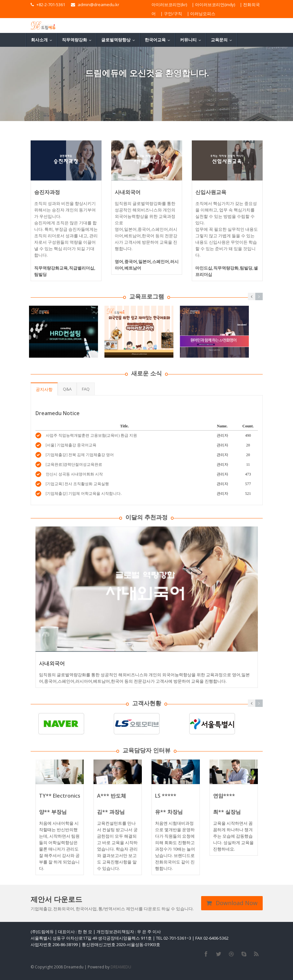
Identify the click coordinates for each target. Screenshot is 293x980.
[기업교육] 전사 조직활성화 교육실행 (78, 484)
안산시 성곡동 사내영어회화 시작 (74, 474)
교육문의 (223, 40)
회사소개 (43, 40)
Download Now (232, 903)
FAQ (86, 389)
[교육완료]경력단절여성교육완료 (74, 464)
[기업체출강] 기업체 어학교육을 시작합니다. (84, 494)
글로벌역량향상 (120, 40)
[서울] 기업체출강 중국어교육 (71, 445)
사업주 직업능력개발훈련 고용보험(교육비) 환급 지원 (92, 435)
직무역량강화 (78, 40)
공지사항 (44, 389)
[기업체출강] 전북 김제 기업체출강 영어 (80, 455)
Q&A (67, 389)
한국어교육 (159, 40)
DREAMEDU (121, 967)
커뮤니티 (192, 40)
